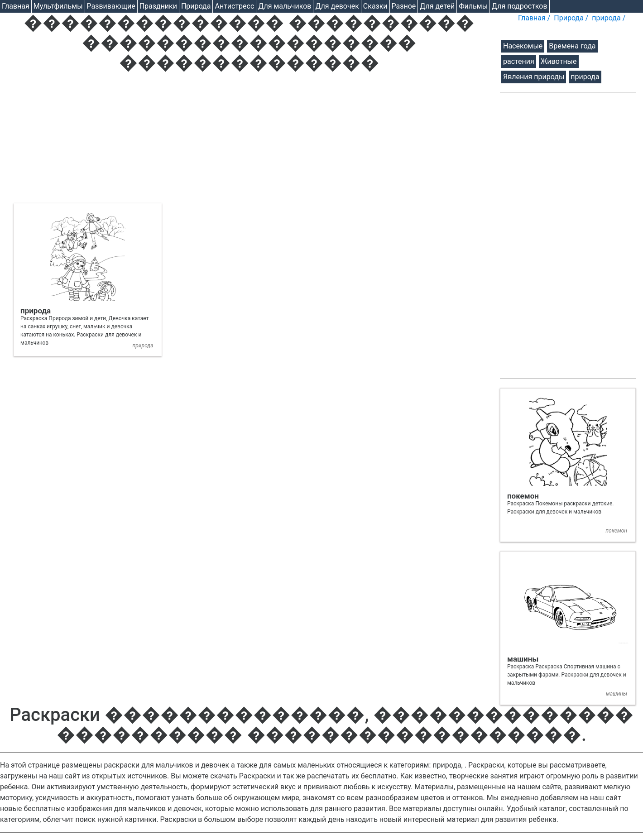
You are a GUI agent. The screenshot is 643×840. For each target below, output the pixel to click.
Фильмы (473, 6)
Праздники (158, 6)
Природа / (572, 18)
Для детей (437, 6)
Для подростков (520, 6)
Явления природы (534, 77)
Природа (196, 6)
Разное (404, 6)
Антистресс (234, 6)
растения (519, 61)
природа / (609, 18)
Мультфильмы (58, 6)
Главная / (535, 18)
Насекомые (523, 46)
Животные (559, 61)
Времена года (572, 46)
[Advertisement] (249, 140)
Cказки (375, 6)
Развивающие (111, 6)
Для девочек (337, 6)
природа (585, 77)
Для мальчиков (285, 6)
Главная (16, 6)
